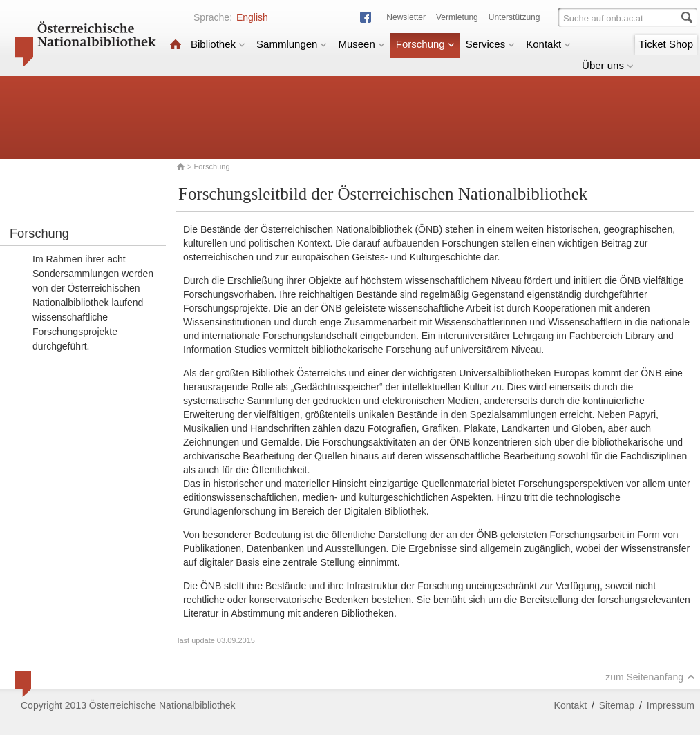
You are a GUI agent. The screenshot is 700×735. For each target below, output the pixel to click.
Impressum (671, 705)
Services (491, 44)
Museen (361, 44)
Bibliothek (218, 44)
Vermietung (457, 17)
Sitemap (617, 705)
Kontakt (548, 44)
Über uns (608, 65)
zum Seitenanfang (650, 677)
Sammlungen (292, 44)
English (252, 17)
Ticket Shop (666, 44)
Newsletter (406, 17)
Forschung (425, 44)
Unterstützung (514, 17)
